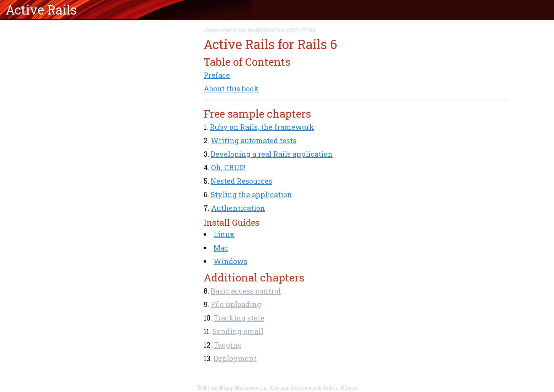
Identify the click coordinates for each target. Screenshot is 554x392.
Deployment (235, 358)
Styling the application (251, 194)
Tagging (228, 345)
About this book (231, 88)
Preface (217, 75)
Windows (230, 261)
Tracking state (239, 318)
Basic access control (246, 291)
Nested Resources (241, 181)
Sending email (238, 331)
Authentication (238, 208)
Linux (224, 234)
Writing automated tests (254, 140)
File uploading (236, 304)
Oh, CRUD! (228, 167)
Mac (221, 248)
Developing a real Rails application (272, 154)
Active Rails (41, 10)
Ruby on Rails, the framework (262, 127)
